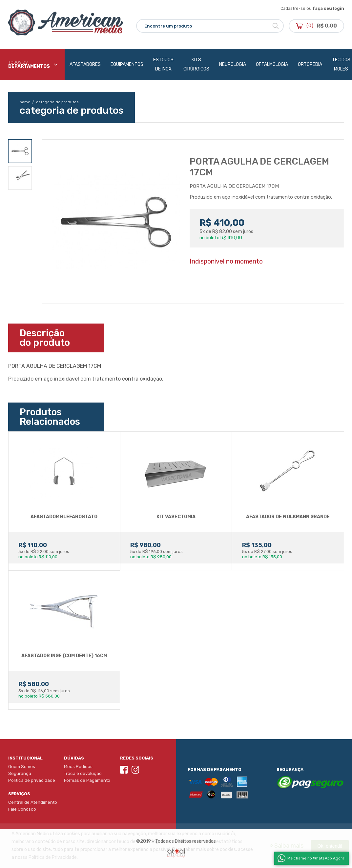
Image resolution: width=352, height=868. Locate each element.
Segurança (20, 773)
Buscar (276, 26)
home (27, 102)
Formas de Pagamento (87, 780)
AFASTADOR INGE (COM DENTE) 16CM (64, 656)
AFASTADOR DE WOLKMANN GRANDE (288, 517)
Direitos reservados (195, 841)
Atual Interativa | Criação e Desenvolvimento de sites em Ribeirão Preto (176, 853)
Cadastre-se (293, 8)
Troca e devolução (83, 773)
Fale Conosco (22, 809)
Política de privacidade (32, 780)
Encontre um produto (168, 26)
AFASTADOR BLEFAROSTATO (64, 517)
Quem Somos (22, 766)
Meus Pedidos (78, 766)
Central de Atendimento (33, 802)
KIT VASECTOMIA (176, 517)
